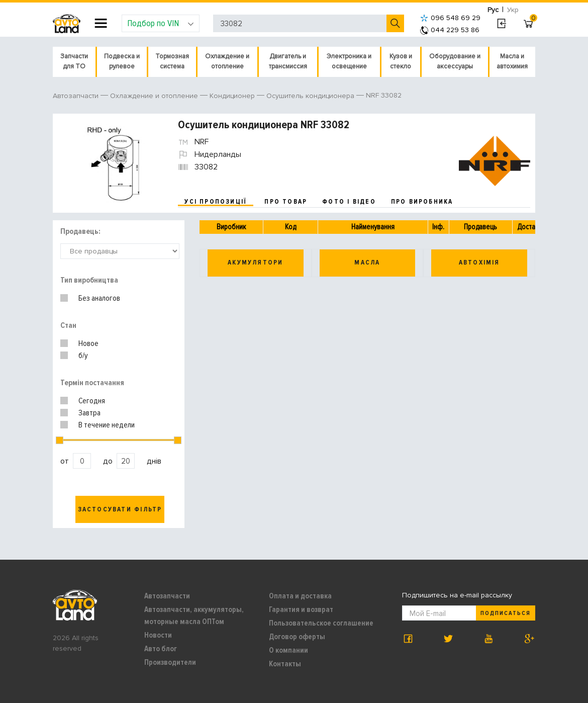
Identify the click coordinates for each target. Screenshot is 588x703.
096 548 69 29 (450, 18)
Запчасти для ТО (74, 61)
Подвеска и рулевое (122, 61)
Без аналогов (99, 298)
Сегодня (92, 401)
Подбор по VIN (161, 23)
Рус (493, 10)
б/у (83, 356)
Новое (88, 343)
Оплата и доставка (300, 596)
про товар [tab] (286, 202)
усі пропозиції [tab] (216, 202)
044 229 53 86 (450, 30)
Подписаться (506, 613)
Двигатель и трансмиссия (288, 61)
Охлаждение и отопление (227, 61)
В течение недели (107, 425)
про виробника (422, 202)
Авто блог (161, 649)
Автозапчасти (167, 596)
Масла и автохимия (512, 61)
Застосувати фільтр (120, 509)
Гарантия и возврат (301, 609)
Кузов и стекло (401, 61)
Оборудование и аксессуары (455, 61)
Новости (158, 635)
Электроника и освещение (349, 61)
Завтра (89, 413)
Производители (170, 662)
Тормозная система (172, 61)
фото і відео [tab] (349, 202)
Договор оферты (297, 637)
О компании (288, 650)
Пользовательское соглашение (321, 623)
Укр (513, 10)
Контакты (285, 664)
